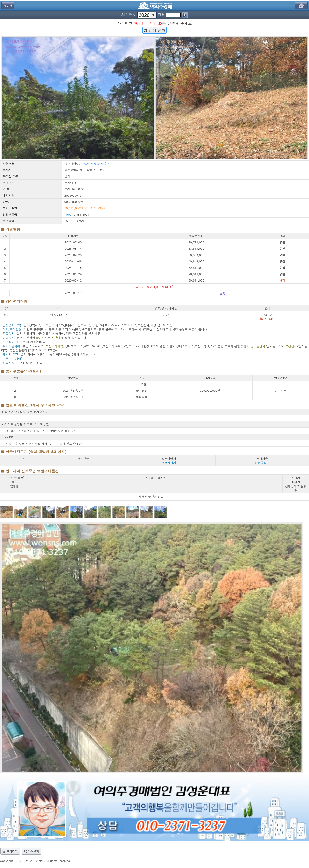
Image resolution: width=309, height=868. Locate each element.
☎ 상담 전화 (154, 30)
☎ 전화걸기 (10, 851)
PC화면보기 (31, 851)
